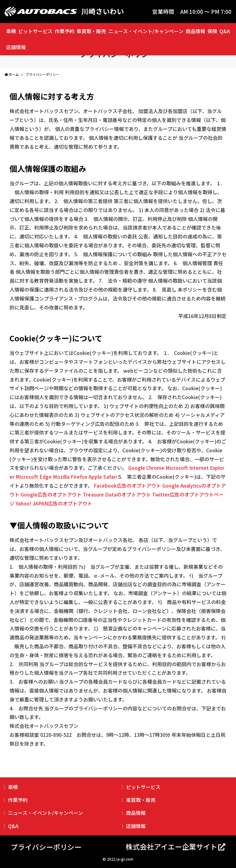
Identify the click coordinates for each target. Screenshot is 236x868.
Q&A (225, 31)
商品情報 (195, 31)
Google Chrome (146, 468)
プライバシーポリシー (46, 847)
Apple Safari (103, 477)
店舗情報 (16, 47)
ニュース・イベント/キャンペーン (146, 31)
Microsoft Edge (34, 477)
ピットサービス (35, 31)
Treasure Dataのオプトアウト (117, 494)
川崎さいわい (103, 12)
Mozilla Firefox (70, 477)
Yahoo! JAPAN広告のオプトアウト (54, 503)
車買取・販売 (91, 31)
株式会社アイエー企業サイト (171, 846)
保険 (212, 31)
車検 (11, 31)
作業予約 (65, 31)
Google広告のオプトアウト (51, 494)
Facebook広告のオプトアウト (127, 485)
